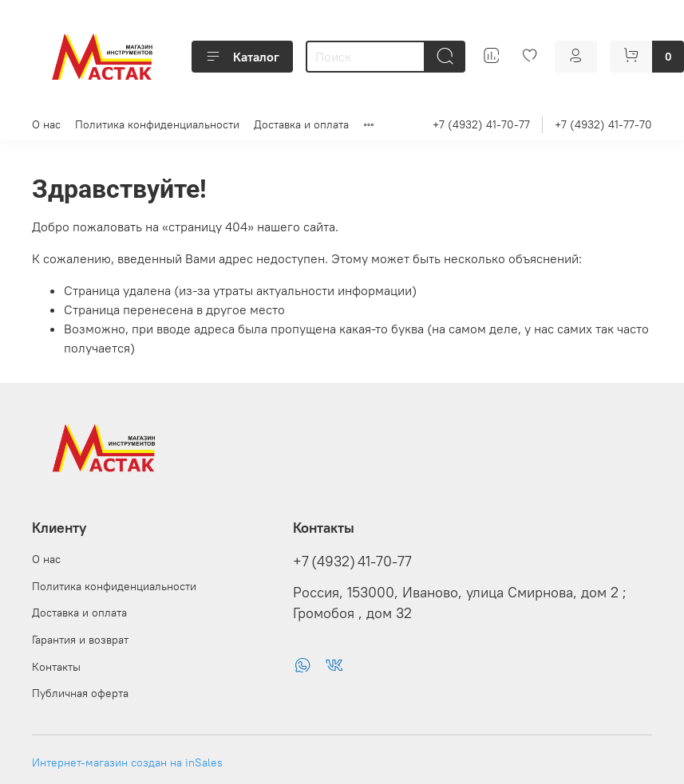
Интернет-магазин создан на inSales (127, 762)
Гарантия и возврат (80, 640)
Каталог (242, 57)
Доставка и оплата (301, 124)
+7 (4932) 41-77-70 (603, 124)
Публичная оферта (80, 693)
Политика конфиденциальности (157, 124)
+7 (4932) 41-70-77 (481, 124)
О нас (46, 124)
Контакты (56, 667)
